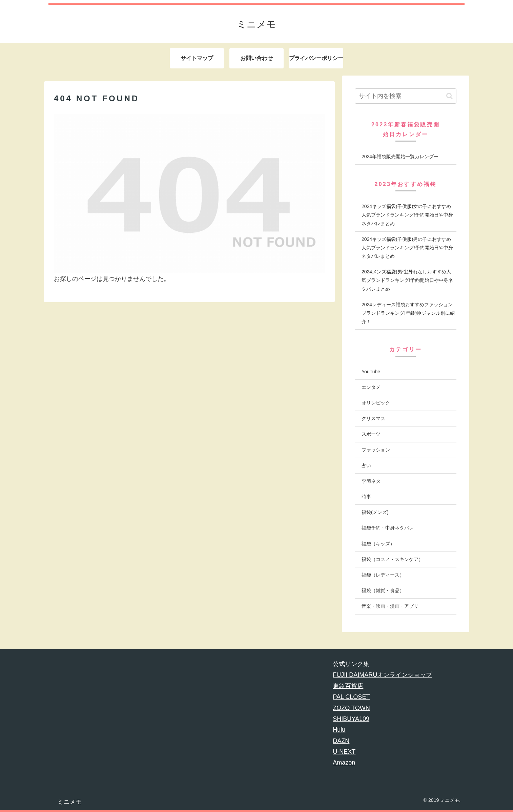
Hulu (339, 730)
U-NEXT (344, 752)
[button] (449, 96)
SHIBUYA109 (351, 719)
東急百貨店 (348, 686)
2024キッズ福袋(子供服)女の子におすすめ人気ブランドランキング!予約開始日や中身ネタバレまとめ (407, 215)
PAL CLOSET (351, 697)
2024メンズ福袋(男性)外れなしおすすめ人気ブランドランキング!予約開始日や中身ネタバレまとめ (407, 280)
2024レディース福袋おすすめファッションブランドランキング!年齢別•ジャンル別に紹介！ (408, 313)
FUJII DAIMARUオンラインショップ (382, 675)
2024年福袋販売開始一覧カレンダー (400, 157)
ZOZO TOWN (351, 708)
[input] (406, 96)
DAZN (341, 741)
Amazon (344, 763)
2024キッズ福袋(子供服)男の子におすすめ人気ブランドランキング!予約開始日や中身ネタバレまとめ (407, 248)
